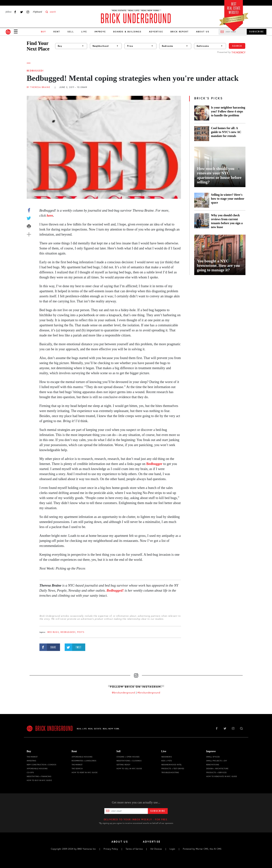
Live (84, 32)
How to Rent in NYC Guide (84, 772)
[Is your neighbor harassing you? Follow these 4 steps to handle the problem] (202, 113)
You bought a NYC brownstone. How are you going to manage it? (218, 266)
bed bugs (53, 632)
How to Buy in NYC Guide (39, 780)
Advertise (156, 32)
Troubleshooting (170, 772)
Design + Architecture (217, 769)
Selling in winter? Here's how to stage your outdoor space (228, 199)
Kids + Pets (167, 761)
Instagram (28, 12)
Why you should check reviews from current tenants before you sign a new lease (227, 221)
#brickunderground (149, 693)
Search (237, 46)
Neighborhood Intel (172, 765)
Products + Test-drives (173, 769)
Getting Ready (123, 765)
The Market (32, 757)
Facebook (15, 12)
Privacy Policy (111, 849)
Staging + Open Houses (128, 757)
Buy (29, 751)
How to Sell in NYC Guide (129, 769)
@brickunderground (123, 693)
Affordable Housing (37, 769)
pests (81, 632)
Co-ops (30, 772)
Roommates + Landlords (84, 761)
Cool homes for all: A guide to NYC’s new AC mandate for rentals (226, 132)
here (50, 216)
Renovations (213, 765)
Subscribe (158, 811)
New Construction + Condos (42, 765)
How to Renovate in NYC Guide (222, 776)
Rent (57, 32)
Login (172, 849)
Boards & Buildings (127, 32)
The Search (77, 769)
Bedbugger (154, 464)
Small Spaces (213, 757)
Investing (31, 761)
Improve (100, 32)
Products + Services (216, 772)
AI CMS (218, 849)
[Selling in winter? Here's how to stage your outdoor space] (202, 200)
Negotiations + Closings (129, 761)
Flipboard (37, 12)
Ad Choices (156, 849)
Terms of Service (134, 849)
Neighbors (167, 757)
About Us (203, 32)
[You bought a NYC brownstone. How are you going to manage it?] (220, 255)
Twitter (21, 12)
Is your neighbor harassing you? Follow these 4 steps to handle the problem (228, 111)
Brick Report (180, 32)
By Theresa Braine (39, 87)
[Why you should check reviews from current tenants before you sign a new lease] (202, 221)
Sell (71, 32)
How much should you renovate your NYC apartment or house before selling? (219, 175)
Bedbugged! (35, 71)
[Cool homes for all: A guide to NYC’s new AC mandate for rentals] (202, 134)
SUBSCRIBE (257, 32)
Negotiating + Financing (39, 776)
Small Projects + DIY (217, 761)
